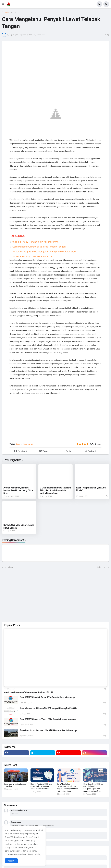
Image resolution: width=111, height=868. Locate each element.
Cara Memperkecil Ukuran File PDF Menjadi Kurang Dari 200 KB (48, 708)
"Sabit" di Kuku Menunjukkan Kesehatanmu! (36, 242)
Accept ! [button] (11, 861)
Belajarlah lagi (35, 854)
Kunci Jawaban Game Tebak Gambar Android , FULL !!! (28, 692)
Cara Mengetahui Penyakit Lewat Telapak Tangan (39, 247)
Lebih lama (102, 567)
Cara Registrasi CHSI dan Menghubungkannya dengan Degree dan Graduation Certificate (94, 788)
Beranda (5, 12)
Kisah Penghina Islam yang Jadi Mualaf (91, 489)
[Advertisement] (24, 595)
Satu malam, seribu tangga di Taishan (15, 785)
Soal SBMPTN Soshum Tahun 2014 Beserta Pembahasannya (48, 719)
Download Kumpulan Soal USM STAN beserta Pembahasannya (49, 730)
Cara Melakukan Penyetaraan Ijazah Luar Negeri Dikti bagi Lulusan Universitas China (67, 788)
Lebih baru (9, 567)
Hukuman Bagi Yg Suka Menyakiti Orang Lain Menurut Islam (44, 252)
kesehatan (28, 444)
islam (13, 12)
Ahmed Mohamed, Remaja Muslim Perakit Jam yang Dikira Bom (18, 491)
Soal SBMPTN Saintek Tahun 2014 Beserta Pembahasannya (48, 697)
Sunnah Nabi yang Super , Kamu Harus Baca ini (18, 526)
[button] (4, 4)
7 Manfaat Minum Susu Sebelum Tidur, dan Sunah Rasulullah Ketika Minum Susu (55, 491)
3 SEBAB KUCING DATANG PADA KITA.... (33, 256)
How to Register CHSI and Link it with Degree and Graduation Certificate (41, 786)
